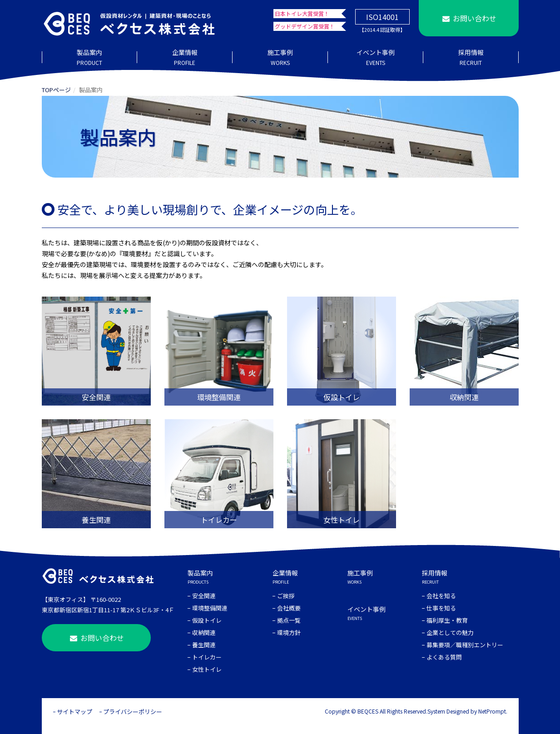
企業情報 (185, 58)
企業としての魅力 (450, 632)
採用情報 (471, 58)
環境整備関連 (210, 608)
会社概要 (289, 608)
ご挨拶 (286, 596)
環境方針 (289, 632)
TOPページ (56, 90)
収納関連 (204, 632)
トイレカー (207, 657)
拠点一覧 (289, 620)
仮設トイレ (207, 620)
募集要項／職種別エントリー (465, 645)
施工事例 (280, 58)
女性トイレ (207, 669)
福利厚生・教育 (447, 620)
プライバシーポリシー (133, 712)
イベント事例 (376, 58)
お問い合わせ (468, 18)
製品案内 (89, 58)
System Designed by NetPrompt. (467, 711)
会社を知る (441, 596)
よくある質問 (444, 657)
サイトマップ (74, 712)
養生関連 (204, 645)
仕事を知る (441, 608)
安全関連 (204, 596)
